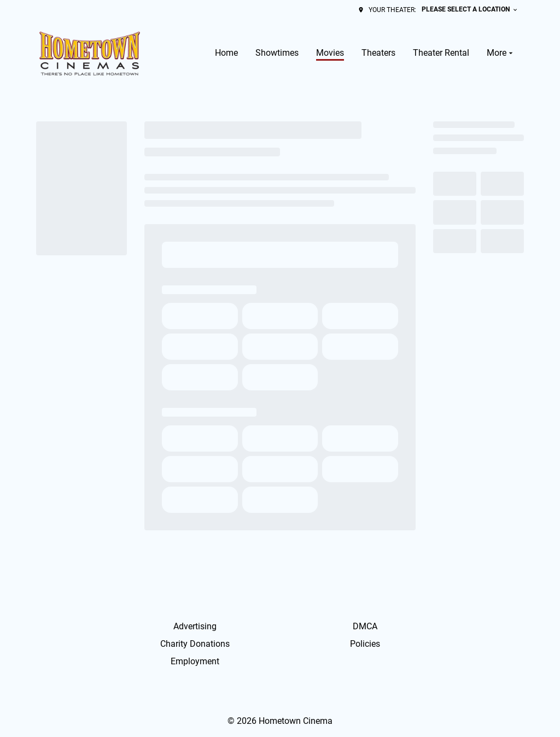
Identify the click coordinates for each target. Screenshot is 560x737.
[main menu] (365, 53)
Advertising (195, 626)
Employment (195, 661)
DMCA (365, 626)
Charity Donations (195, 644)
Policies (365, 644)
